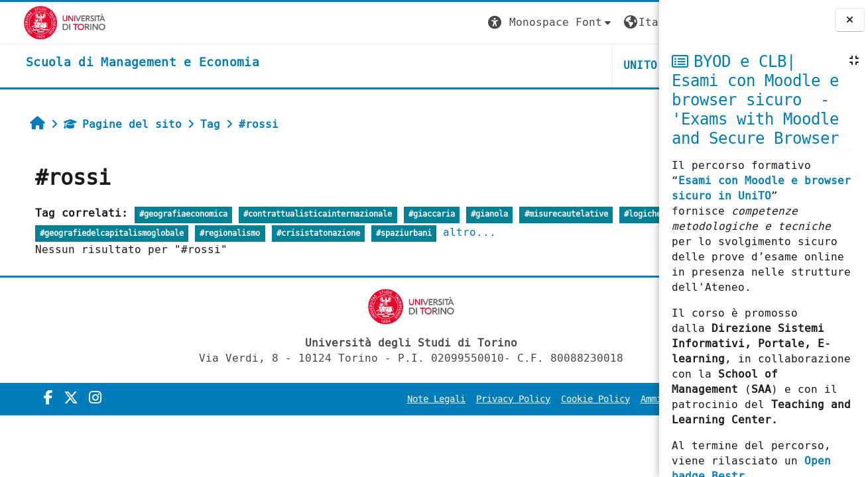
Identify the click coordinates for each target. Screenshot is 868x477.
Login (632, 22)
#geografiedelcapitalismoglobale (242, 234)
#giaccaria (415, 214)
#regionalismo (360, 234)
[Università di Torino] (41, 22)
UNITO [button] (501, 65)
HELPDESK (578, 65)
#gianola (473, 214)
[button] (411, 23)
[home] (119, 63)
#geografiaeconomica (167, 214)
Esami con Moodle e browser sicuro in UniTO (761, 188)
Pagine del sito (106, 124)
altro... (599, 232)
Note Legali (296, 399)
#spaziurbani (534, 234)
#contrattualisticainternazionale (302, 214)
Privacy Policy (373, 399)
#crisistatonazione (448, 234)
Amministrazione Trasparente (572, 399)
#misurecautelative (550, 214)
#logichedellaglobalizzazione (88, 234)
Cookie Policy (456, 399)
